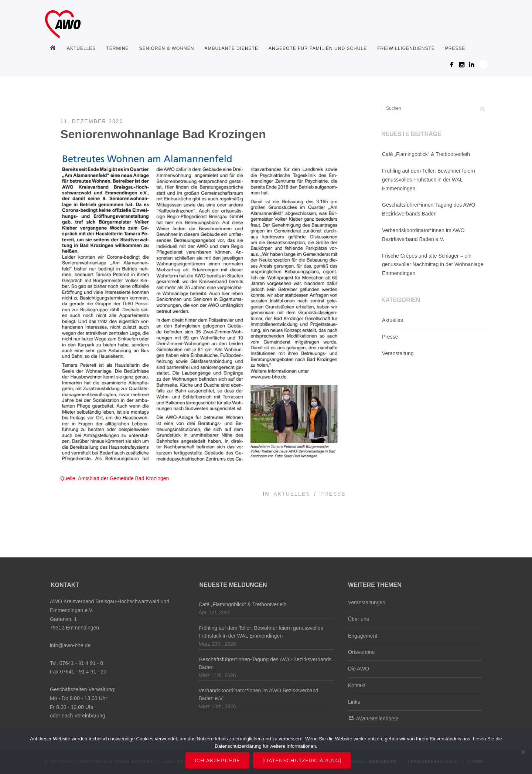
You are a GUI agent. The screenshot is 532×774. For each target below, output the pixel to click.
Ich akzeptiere (217, 760)
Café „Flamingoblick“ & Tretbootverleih (426, 154)
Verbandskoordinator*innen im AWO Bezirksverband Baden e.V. (423, 235)
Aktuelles (81, 48)
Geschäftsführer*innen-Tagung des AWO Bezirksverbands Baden (429, 209)
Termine (117, 48)
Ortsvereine (361, 652)
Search (483, 64)
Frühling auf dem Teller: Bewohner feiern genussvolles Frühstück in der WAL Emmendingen (429, 180)
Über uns (359, 619)
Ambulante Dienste (231, 48)
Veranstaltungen (367, 602)
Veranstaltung (398, 353)
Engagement (363, 636)
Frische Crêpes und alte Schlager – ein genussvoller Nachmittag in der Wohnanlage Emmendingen (433, 265)
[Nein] (523, 752)
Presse (455, 48)
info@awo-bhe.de (70, 645)
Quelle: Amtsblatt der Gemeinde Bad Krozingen (115, 478)
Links (354, 702)
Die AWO (359, 669)
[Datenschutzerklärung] (302, 760)
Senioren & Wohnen (166, 48)
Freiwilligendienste (406, 48)
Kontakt (357, 685)
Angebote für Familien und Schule (318, 48)
